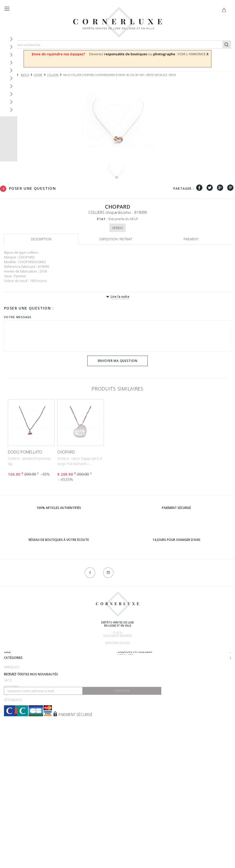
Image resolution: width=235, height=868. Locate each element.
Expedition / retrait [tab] (116, 239)
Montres (12, 760)
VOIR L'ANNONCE (192, 54)
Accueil (9, 75)
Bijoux (9, 767)
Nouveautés (14, 786)
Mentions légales (117, 643)
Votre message (18, 317)
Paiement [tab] (191, 239)
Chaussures (14, 747)
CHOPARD (66, 452)
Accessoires (14, 780)
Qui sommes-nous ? (20, 653)
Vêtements (13, 773)
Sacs (8, 754)
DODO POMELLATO (25, 452)
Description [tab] (41, 239)
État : (103, 219)
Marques (12, 740)
